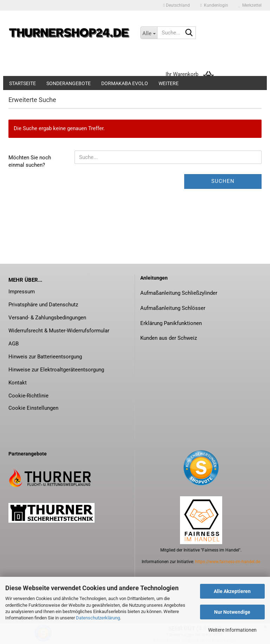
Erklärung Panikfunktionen (171, 323)
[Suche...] (149, 33)
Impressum (22, 292)
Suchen (223, 181)
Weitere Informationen (232, 630)
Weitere (169, 83)
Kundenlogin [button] (214, 5)
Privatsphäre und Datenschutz (43, 305)
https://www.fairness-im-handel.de (228, 562)
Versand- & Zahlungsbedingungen (47, 318)
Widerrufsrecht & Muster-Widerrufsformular (59, 331)
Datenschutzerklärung (98, 618)
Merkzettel (250, 5)
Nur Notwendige (232, 612)
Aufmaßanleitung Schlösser (173, 308)
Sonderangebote (69, 83)
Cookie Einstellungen (33, 408)
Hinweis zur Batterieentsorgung (45, 357)
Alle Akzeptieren (232, 591)
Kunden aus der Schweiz (169, 338)
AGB (14, 344)
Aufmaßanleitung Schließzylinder (179, 293)
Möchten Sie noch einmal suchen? (30, 161)
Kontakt (18, 383)
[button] (176, 5)
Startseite (22, 83)
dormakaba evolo (125, 83)
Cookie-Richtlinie (28, 396)
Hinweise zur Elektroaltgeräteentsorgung (56, 370)
